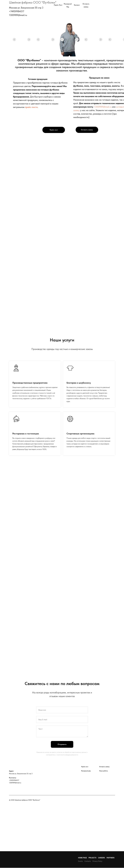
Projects (92, 858)
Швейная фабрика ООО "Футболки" (33, 2)
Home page (83, 858)
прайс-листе (31, 107)
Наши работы (103, 771)
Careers (102, 858)
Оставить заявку (87, 130)
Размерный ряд (86, 771)
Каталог (77, 5)
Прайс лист (58, 5)
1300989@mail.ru (103, 107)
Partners (110, 858)
